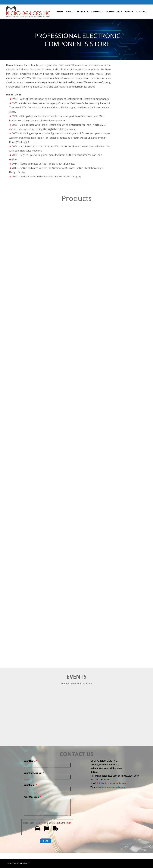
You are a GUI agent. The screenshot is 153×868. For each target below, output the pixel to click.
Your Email (47, 787)
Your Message (47, 799)
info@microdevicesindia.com (112, 783)
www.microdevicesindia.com (111, 787)
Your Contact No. (47, 775)
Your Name (47, 763)
